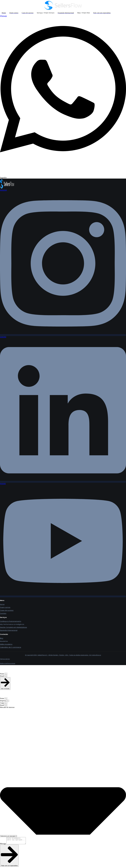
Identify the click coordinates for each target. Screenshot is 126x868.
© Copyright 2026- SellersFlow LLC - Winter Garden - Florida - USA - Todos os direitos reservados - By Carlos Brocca (63, 655)
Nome (2, 674)
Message (3, 845)
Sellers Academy (6, 644)
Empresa (3, 701)
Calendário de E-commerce (11, 647)
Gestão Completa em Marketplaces (13, 627)
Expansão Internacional (9, 630)
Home (2, 604)
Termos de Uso (5, 659)
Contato (3, 613)
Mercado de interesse (7, 707)
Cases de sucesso (7, 610)
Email (2, 676)
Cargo (2, 703)
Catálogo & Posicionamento (11, 621)
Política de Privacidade (8, 663)
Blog (2, 638)
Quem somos (5, 607)
